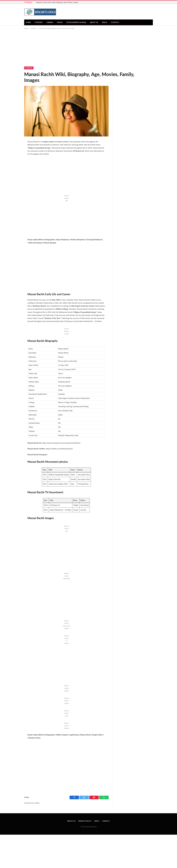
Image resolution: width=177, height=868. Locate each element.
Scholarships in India (76, 22)
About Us (94, 22)
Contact (115, 22)
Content (39, 22)
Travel (60, 22)
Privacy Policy (85, 821)
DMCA (105, 22)
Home (28, 22)
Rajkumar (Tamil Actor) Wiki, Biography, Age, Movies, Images (57, 2)
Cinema (50, 22)
